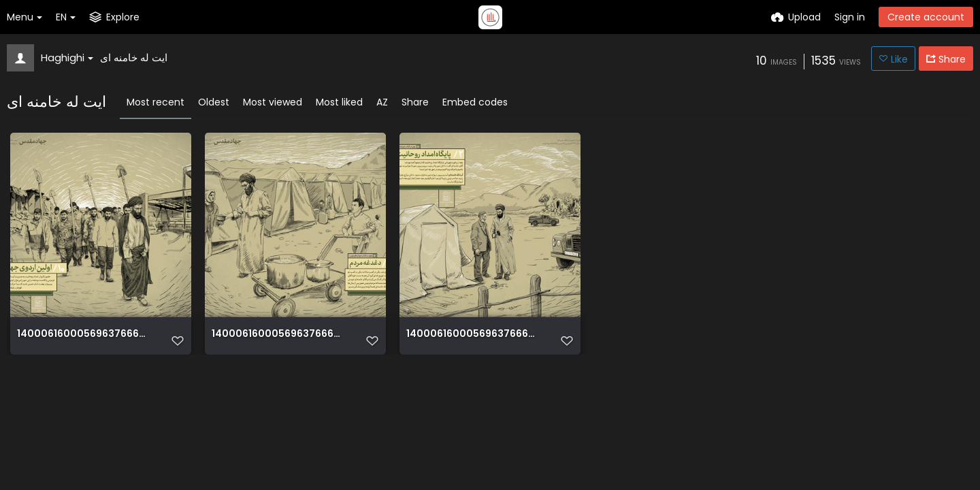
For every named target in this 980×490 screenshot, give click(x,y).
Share (415, 102)
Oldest (214, 102)
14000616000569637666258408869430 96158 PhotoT (473, 334)
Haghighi (67, 58)
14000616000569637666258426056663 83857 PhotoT (279, 334)
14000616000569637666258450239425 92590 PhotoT (84, 334)
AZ (382, 102)
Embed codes (475, 102)
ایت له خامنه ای (134, 58)
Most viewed (273, 102)
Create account (926, 17)
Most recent (156, 102)
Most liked (339, 102)
